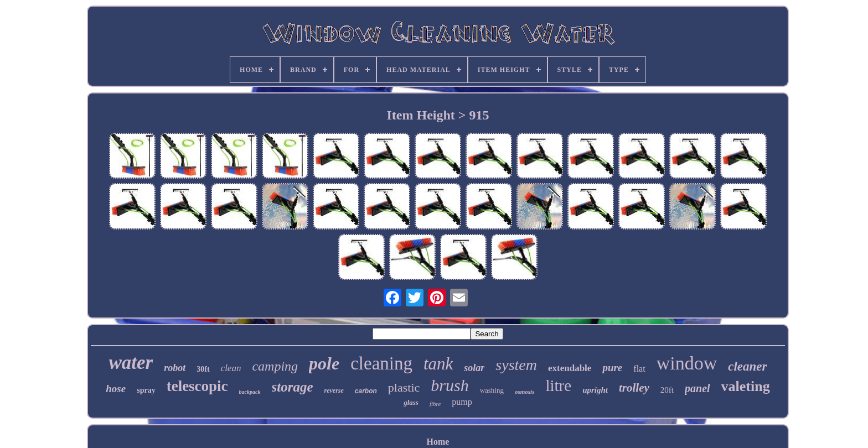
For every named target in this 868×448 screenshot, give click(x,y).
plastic (404, 387)
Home (438, 442)
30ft (203, 369)
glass (411, 402)
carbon (366, 391)
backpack (250, 392)
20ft (667, 390)
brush (449, 385)
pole (324, 363)
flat (639, 369)
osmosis (525, 392)
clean (231, 368)
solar (474, 368)
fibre (435, 404)
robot (175, 368)
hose (116, 389)
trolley (634, 388)
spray (146, 390)
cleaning (381, 363)
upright (595, 390)
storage (293, 387)
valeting (746, 386)
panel (697, 388)
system (516, 365)
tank (438, 364)
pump (462, 402)
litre (558, 386)
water (131, 363)
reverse (334, 390)
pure (612, 368)
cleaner (747, 366)
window (687, 363)
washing (492, 390)
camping (275, 366)
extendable (570, 368)
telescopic (197, 386)
